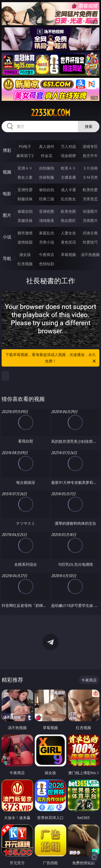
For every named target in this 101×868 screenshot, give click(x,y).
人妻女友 (68, 233)
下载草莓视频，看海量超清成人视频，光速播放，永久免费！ (51, 358)
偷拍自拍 (47, 190)
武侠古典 (90, 233)
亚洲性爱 (25, 190)
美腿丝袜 (25, 220)
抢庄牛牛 (90, 156)
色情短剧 (47, 264)
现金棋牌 (68, 156)
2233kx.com (51, 113)
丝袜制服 (47, 177)
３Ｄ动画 (90, 168)
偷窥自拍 (25, 211)
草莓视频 (68, 255)
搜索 (89, 126)
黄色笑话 (68, 242)
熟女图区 (68, 220)
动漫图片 (90, 211)
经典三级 (47, 199)
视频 (7, 172)
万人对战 (68, 146)
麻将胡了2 (25, 156)
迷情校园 (25, 242)
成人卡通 (68, 190)
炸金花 (47, 156)
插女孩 (25, 255)
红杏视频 (25, 264)
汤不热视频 (90, 255)
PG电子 (25, 146)
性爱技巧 (90, 242)
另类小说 (47, 242)
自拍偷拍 (47, 168)
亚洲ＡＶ (25, 168)
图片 (7, 215)
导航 (7, 258)
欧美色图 (68, 211)
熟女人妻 (25, 177)
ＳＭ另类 (90, 177)
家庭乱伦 (47, 233)
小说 (7, 237)
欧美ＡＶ (68, 168)
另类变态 (90, 199)
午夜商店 (47, 255)
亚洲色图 (47, 211)
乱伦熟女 (68, 199)
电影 (7, 194)
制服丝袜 (25, 199)
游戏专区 (90, 146)
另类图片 (90, 220)
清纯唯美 (47, 220)
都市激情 (25, 233)
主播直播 (68, 177)
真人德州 (47, 146)
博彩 (7, 150)
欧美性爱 (90, 190)
